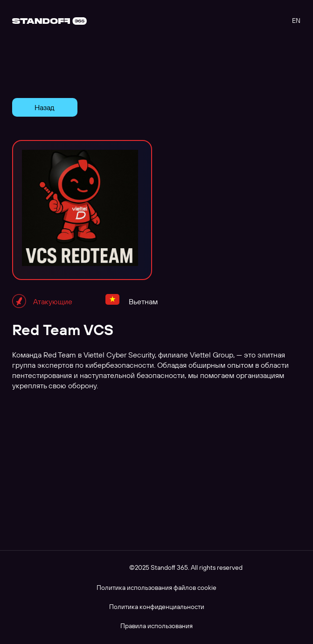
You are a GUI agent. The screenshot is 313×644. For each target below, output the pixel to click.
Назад (45, 107)
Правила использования (156, 626)
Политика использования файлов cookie (156, 588)
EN (296, 21)
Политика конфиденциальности (157, 607)
